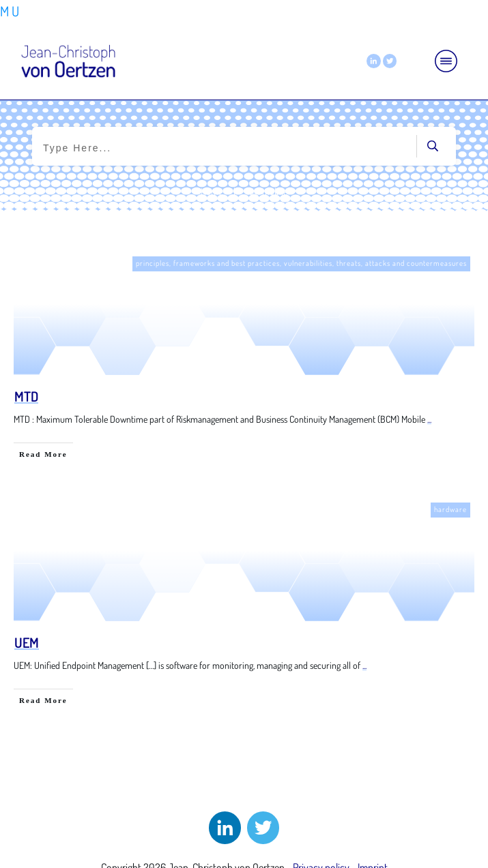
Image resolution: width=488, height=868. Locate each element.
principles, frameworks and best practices (208, 263)
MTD (26, 396)
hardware (450, 509)
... (429, 419)
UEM (27, 642)
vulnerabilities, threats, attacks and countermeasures (375, 263)
